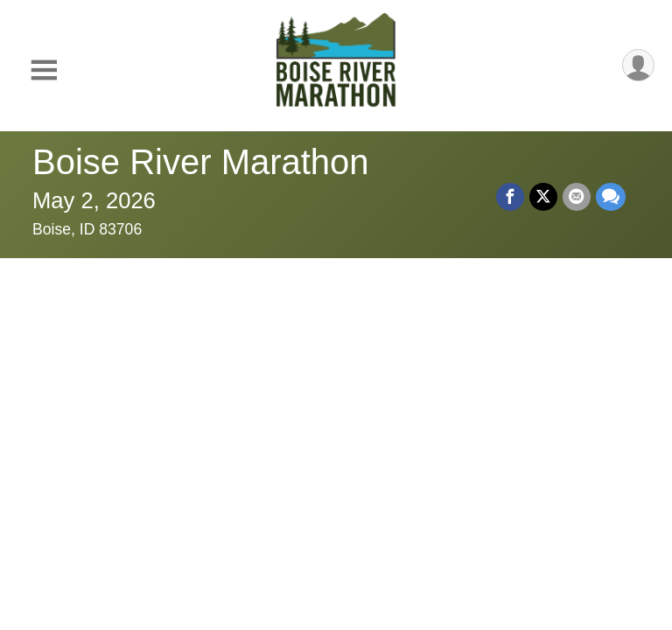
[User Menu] (638, 65)
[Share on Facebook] (510, 197)
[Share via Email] (577, 197)
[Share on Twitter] (543, 197)
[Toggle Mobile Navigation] (44, 70)
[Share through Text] (611, 197)
